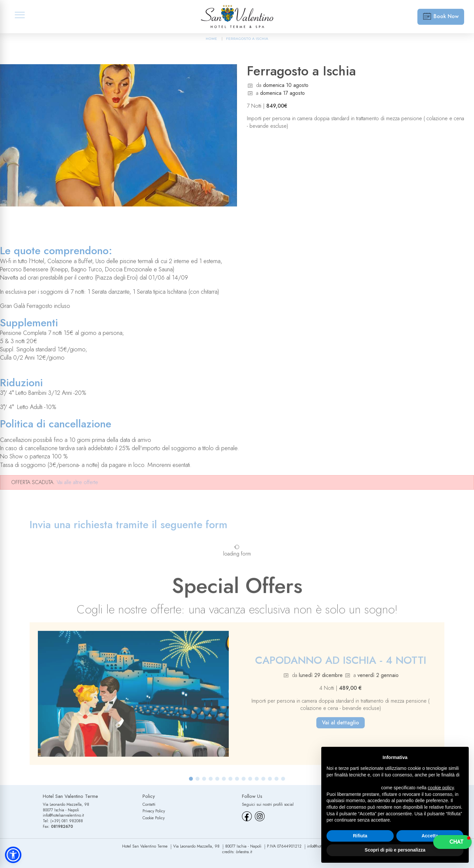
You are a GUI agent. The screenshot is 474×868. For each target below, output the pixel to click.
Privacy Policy (154, 811)
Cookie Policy (154, 818)
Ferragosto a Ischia (247, 39)
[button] (191, 786)
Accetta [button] (430, 836)
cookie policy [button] (441, 788)
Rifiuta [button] (360, 836)
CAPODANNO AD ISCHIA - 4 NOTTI (341, 667)
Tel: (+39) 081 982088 (63, 821)
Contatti (149, 804)
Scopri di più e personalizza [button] (395, 850)
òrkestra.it (244, 852)
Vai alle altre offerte (77, 482)
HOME (211, 39)
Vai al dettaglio (341, 730)
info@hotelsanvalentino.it (63, 815)
